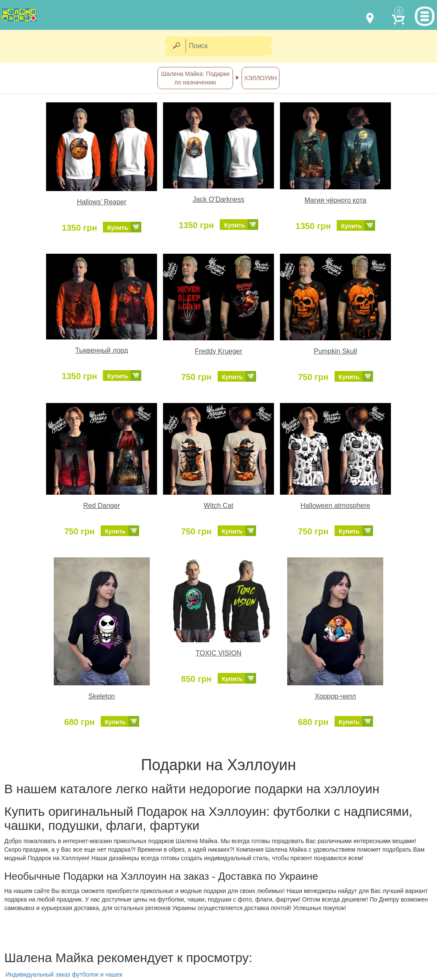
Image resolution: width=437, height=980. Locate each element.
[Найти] (176, 46)
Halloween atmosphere (335, 506)
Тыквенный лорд (102, 350)
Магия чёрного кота (336, 200)
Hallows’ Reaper (102, 202)
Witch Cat (218, 506)
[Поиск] (232, 46)
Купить (118, 228)
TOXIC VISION (218, 653)
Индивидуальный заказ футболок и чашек (64, 974)
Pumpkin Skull (335, 351)
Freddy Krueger (218, 351)
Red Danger (102, 506)
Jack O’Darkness (219, 199)
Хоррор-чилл (335, 696)
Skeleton (102, 696)
